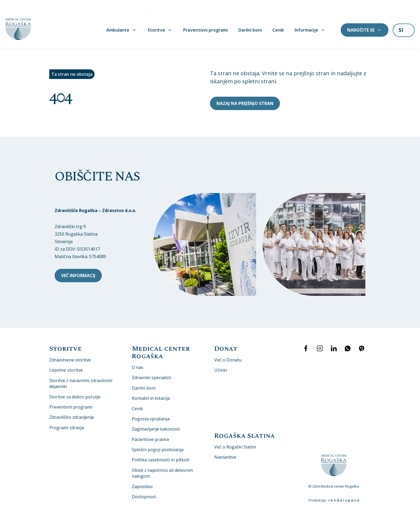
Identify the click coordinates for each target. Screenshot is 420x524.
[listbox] (404, 18)
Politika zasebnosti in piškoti (161, 448)
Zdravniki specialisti (151, 365)
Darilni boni (250, 18)
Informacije (310, 18)
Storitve (160, 18)
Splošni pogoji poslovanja (158, 438)
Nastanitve (225, 445)
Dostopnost (144, 485)
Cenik (278, 18)
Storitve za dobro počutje (75, 384)
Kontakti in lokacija (151, 386)
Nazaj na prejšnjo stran (245, 91)
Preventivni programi (205, 18)
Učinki (221, 358)
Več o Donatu (228, 348)
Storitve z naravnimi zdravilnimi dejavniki (81, 371)
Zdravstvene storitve (70, 348)
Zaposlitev (142, 474)
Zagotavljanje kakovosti (156, 417)
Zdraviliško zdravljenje (72, 405)
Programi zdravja (67, 415)
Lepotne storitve (66, 358)
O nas (138, 355)
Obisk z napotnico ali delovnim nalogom (162, 461)
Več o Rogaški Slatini (235, 435)
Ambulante (122, 18)
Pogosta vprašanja (151, 406)
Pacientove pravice (151, 427)
